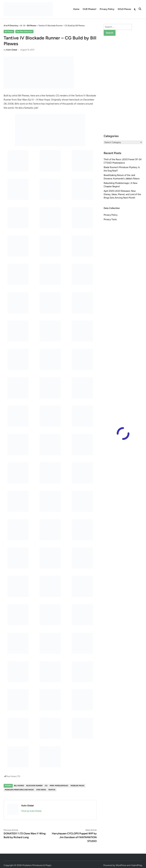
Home (76, 9)
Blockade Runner (34, 786)
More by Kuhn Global (31, 811)
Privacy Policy (107, 9)
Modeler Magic (78, 786)
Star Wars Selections (24, 32)
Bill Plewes (9, 32)
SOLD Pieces (124, 9)
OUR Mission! (90, 9)
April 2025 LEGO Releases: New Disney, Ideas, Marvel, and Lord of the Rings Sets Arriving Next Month (122, 194)
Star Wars (41, 790)
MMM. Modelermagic (59, 786)
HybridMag (136, 865)
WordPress (121, 865)
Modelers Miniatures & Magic (37, 865)
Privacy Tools (110, 219)
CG (46, 786)
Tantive (52, 790)
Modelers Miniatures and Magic (19, 790)
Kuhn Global (12, 50)
